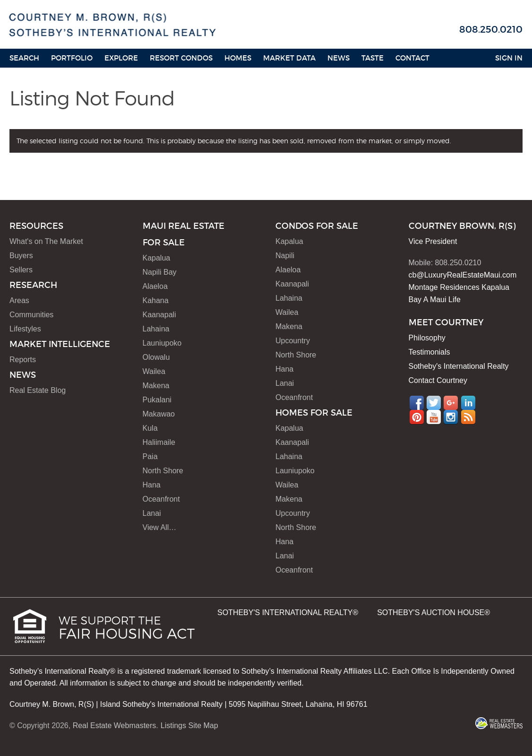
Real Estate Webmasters (115, 726)
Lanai (152, 513)
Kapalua (157, 258)
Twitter (434, 403)
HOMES (238, 58)
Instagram (451, 417)
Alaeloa (155, 286)
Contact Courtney (438, 380)
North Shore (163, 471)
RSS (468, 417)
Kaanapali (159, 315)
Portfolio (72, 58)
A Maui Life (442, 300)
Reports (23, 360)
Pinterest (417, 417)
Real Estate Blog (38, 390)
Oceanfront (161, 499)
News (339, 58)
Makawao (159, 414)
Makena (156, 386)
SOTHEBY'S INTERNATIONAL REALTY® (288, 613)
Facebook (417, 403)
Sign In (509, 58)
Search (24, 58)
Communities (31, 315)
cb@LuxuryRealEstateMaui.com (463, 275)
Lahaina (156, 329)
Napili (285, 256)
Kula (150, 428)
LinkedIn (468, 403)
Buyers (21, 256)
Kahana (156, 300)
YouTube (434, 417)
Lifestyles (25, 329)
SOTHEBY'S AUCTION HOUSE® (433, 613)
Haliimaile (159, 442)
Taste (373, 58)
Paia (150, 456)
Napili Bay (160, 272)
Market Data (289, 58)
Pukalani (157, 400)
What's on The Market (46, 241)
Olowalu (156, 357)
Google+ (451, 403)
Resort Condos (181, 58)
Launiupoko (162, 343)
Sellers (21, 270)
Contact (412, 58)
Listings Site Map (189, 726)
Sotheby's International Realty (459, 366)
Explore (121, 58)
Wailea (154, 371)
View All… (160, 527)
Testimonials (429, 352)
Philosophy (427, 338)
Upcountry (293, 341)
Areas (19, 300)
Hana (152, 485)
